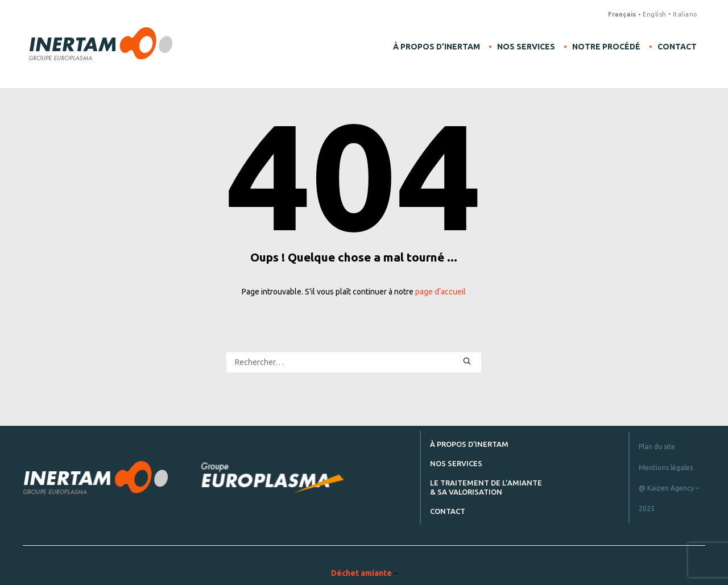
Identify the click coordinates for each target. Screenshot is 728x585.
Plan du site (657, 447)
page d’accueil (440, 292)
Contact (677, 47)
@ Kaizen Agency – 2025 (669, 498)
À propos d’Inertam (437, 47)
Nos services (526, 47)
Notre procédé (606, 47)
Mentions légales (666, 468)
